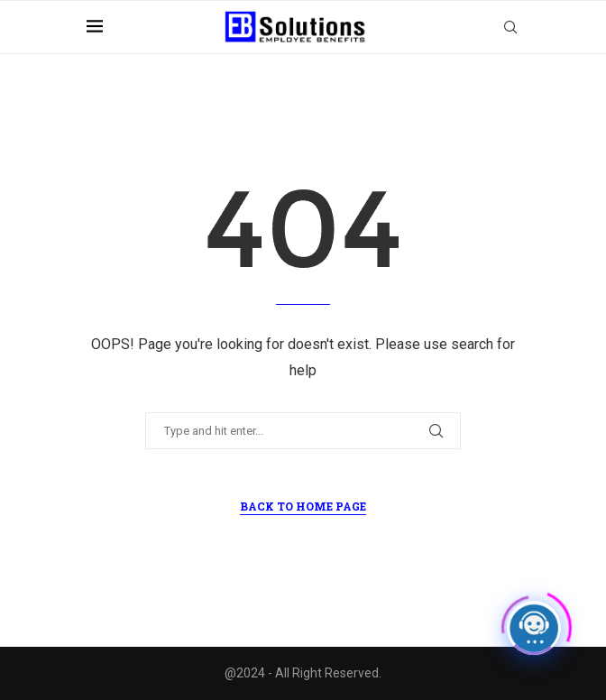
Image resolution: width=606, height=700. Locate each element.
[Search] (510, 27)
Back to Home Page (303, 506)
